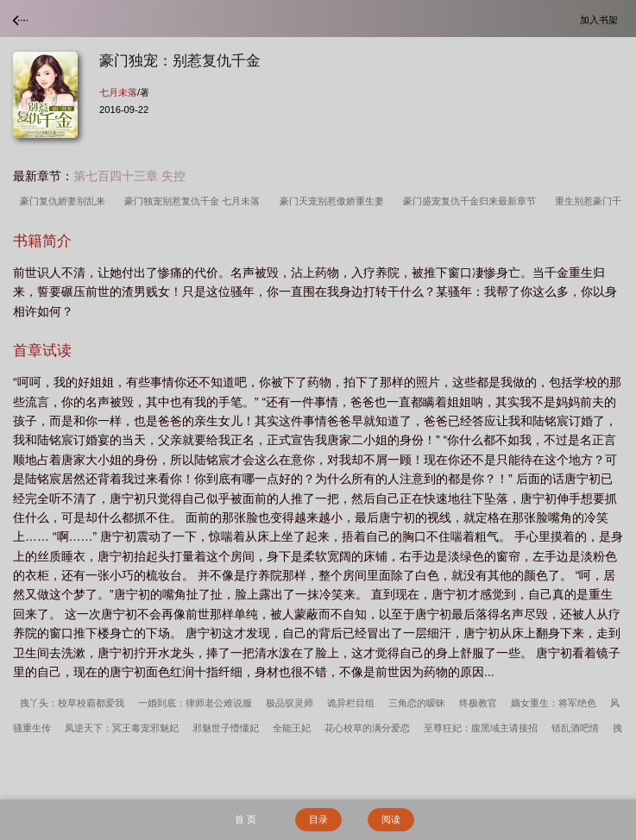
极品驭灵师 (290, 703)
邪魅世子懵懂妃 (226, 728)
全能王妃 (292, 728)
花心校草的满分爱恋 (367, 728)
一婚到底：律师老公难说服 (195, 703)
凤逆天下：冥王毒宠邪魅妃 (122, 728)
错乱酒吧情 (575, 728)
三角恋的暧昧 (417, 703)
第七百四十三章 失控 (129, 176)
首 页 (246, 819)
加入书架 (601, 19)
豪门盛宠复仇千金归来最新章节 (472, 201)
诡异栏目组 (351, 703)
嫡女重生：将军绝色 (554, 703)
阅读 (391, 819)
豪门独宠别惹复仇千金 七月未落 (195, 201)
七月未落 (118, 92)
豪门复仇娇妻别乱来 (65, 201)
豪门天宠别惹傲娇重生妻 (334, 201)
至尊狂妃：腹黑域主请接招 (481, 728)
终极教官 (478, 703)
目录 (318, 819)
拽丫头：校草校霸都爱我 (72, 703)
